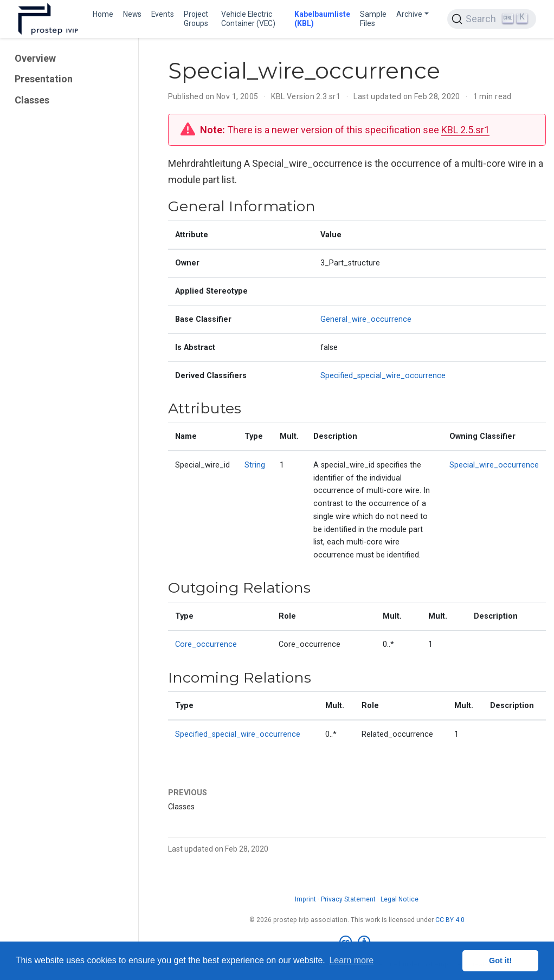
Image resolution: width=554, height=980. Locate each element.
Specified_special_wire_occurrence (383, 376)
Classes (32, 100)
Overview (35, 58)
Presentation (44, 79)
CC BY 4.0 (450, 920)
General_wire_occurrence (366, 319)
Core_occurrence (206, 644)
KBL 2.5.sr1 (465, 130)
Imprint (305, 899)
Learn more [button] (351, 960)
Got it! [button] (500, 960)
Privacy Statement (348, 899)
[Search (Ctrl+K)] (492, 19)
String (255, 465)
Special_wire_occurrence (494, 465)
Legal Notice (400, 899)
